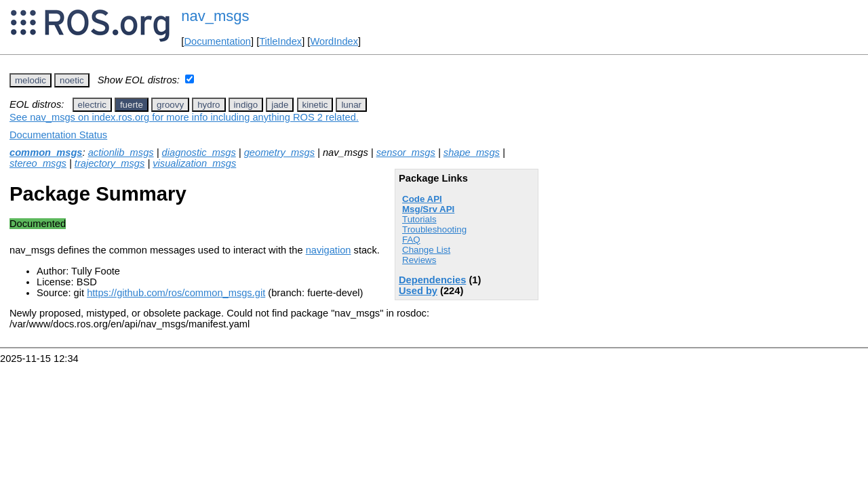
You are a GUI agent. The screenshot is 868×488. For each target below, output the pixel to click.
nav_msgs (215, 16)
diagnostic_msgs (199, 152)
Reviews (419, 260)
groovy (170, 105)
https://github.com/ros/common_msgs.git (176, 293)
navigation (329, 250)
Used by (418, 291)
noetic (72, 80)
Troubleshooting (434, 229)
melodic (31, 80)
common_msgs (46, 152)
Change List (426, 250)
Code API (422, 199)
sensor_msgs (406, 152)
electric (92, 105)
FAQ (411, 240)
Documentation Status (58, 135)
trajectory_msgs (110, 163)
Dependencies (432, 280)
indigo (246, 105)
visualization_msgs (194, 163)
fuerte (132, 105)
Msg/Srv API (428, 209)
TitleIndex (280, 41)
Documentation (217, 41)
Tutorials (419, 219)
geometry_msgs (279, 152)
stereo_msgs (38, 163)
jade (280, 105)
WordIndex (334, 41)
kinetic (315, 105)
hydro (209, 105)
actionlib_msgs (121, 152)
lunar (351, 105)
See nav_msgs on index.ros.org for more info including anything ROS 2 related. (184, 117)
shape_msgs (472, 152)
